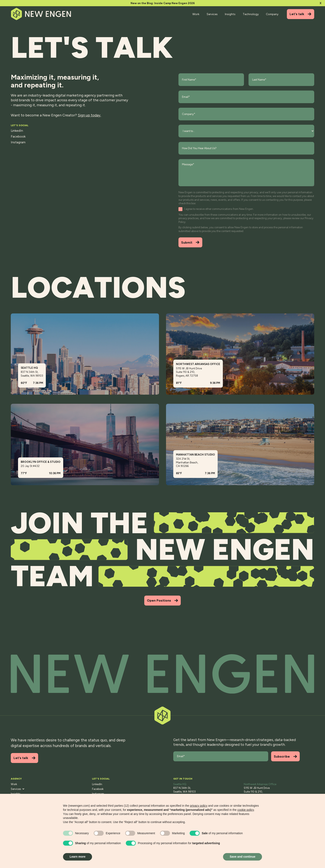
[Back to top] (162, 674)
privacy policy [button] (199, 806)
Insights (230, 14)
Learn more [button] (78, 857)
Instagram (18, 142)
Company (272, 14)
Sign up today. (89, 115)
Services (212, 14)
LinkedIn (17, 131)
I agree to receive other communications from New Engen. (219, 209)
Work (196, 14)
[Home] (42, 14)
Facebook (18, 136)
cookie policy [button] (246, 810)
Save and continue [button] (243, 857)
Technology (251, 14)
